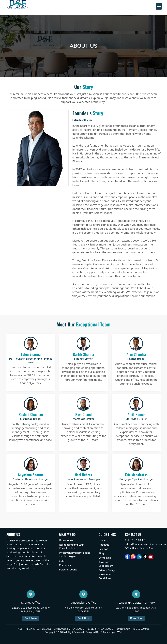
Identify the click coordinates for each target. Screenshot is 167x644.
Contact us (105, 558)
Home (102, 540)
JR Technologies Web (111, 632)
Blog (101, 553)
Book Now (31, 618)
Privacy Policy (107, 570)
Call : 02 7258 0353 (135, 540)
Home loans (66, 540)
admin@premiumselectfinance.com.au (145, 544)
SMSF (62, 561)
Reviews (103, 549)
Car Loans (65, 565)
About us (104, 545)
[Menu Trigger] (159, 6)
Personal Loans (68, 570)
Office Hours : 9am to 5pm (139, 548)
